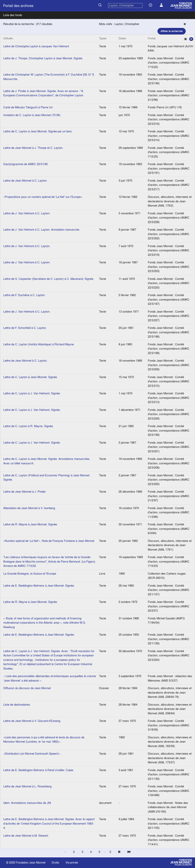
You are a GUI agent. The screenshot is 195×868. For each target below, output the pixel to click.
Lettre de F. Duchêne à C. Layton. (24, 295)
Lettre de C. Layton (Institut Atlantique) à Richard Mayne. (39, 344)
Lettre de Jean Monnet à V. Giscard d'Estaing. (32, 721)
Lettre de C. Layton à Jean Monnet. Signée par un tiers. (38, 131)
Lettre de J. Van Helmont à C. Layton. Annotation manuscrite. (42, 230)
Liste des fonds (13, 15)
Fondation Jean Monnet (31, 862)
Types (103, 38)
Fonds (171, 39)
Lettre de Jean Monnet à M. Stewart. (26, 836)
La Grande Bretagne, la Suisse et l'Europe (30, 574)
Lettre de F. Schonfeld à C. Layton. (25, 328)
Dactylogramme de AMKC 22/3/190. (26, 164)
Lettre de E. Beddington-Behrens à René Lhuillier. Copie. (39, 770)
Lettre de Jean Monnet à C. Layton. (25, 181)
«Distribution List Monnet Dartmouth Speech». (32, 754)
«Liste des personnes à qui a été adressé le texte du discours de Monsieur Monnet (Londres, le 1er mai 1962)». (44, 740)
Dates (122, 38)
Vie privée (72, 862)
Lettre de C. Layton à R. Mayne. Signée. (28, 426)
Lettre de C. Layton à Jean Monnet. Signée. (30, 377)
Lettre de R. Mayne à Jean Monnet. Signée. (30, 524)
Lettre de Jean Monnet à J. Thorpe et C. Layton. (33, 148)
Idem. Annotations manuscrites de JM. (27, 803)
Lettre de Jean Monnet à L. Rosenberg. (28, 786)
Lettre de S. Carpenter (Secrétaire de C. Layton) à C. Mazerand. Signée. (49, 279)
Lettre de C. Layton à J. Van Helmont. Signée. (32, 393)
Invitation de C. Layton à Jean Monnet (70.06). (32, 115)
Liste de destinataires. (17, 705)
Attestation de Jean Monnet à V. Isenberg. (30, 508)
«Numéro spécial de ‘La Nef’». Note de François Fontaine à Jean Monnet (49, 541)
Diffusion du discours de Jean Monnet (27, 688)
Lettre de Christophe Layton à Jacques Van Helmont (36, 46)
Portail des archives (18, 6)
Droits (55, 862)
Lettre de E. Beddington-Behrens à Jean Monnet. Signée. (39, 586)
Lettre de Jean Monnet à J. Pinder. (25, 492)
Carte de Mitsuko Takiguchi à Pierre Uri (28, 107)
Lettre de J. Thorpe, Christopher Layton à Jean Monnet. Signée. (43, 58)
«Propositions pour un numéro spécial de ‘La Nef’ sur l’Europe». (43, 197)
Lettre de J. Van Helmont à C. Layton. (27, 213)
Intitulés (8, 38)
